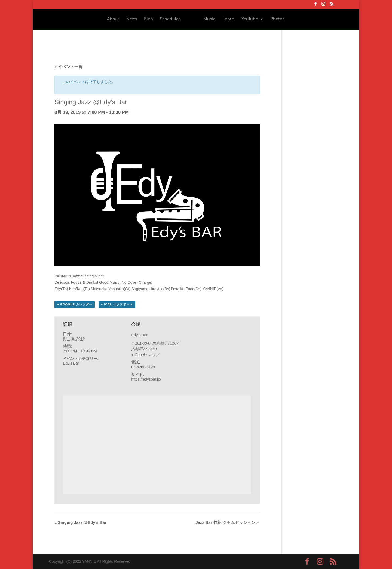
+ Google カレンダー (75, 304)
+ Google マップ (145, 355)
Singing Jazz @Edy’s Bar (80, 522)
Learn (228, 19)
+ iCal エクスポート (117, 304)
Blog (148, 19)
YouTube (250, 19)
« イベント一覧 (68, 67)
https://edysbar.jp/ (146, 379)
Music (209, 19)
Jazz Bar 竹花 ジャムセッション (227, 522)
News (132, 19)
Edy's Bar (71, 363)
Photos (278, 19)
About (113, 19)
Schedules (170, 19)
